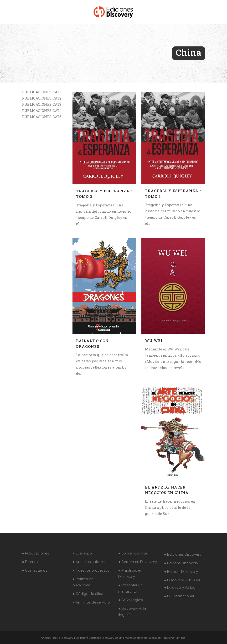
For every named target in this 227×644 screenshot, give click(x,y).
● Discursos (32, 562)
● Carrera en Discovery (138, 562)
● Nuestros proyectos (91, 570)
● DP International (179, 596)
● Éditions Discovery (181, 563)
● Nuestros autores (88, 562)
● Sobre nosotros (133, 553)
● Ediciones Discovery (183, 554)
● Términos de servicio (91, 602)
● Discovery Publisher (182, 580)
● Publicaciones (35, 553)
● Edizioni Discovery (181, 572)
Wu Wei (154, 340)
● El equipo (82, 553)
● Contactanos (35, 570)
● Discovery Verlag (180, 588)
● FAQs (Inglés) (131, 600)
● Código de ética (88, 594)
